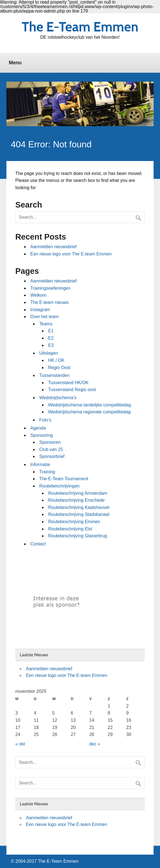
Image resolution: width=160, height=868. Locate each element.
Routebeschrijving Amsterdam (78, 493)
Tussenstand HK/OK (68, 383)
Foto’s (45, 420)
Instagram (40, 310)
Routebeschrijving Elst (70, 529)
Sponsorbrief (52, 456)
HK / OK (56, 360)
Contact (38, 544)
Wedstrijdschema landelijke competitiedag (90, 405)
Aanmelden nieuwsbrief (53, 247)
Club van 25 (51, 449)
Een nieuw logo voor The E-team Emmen (71, 254)
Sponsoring (42, 435)
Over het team (44, 317)
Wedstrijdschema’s (58, 398)
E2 (51, 338)
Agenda (38, 428)
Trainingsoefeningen (50, 288)
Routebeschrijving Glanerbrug (78, 536)
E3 (51, 345)
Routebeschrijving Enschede (76, 500)
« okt (20, 744)
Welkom (38, 295)
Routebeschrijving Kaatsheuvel (79, 507)
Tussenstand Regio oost (72, 390)
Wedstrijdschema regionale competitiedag (89, 412)
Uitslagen (49, 353)
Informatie (40, 465)
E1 (51, 331)
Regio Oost (59, 368)
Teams (46, 324)
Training (47, 472)
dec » (95, 744)
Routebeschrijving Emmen (74, 522)
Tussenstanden (54, 375)
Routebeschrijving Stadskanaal (79, 514)
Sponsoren (50, 442)
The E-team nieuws (50, 302)
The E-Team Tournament (64, 479)
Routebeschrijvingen (59, 486)
